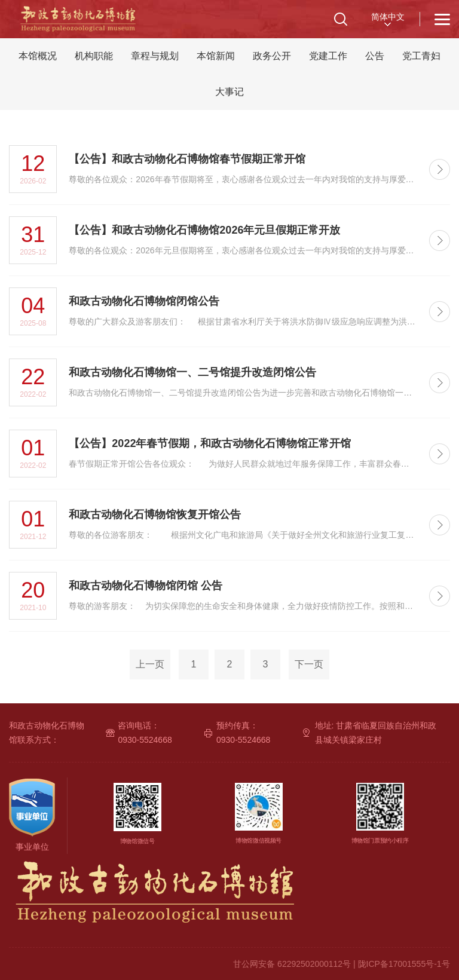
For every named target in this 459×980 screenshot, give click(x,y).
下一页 (309, 664)
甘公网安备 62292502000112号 (292, 964)
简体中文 (388, 17)
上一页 (150, 664)
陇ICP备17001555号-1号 (404, 964)
